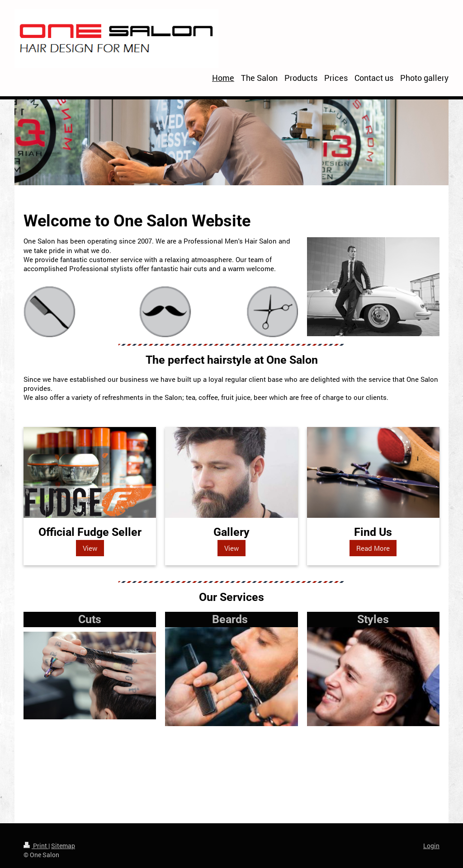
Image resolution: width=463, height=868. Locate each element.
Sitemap (63, 846)
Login (431, 846)
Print (36, 846)
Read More (373, 548)
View (90, 548)
